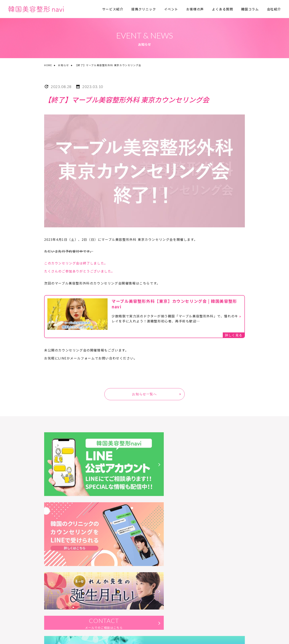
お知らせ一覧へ (144, 394)
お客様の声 (195, 9)
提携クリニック (144, 9)
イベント (171, 9)
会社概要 (50, 594)
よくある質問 (223, 9)
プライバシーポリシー (79, 594)
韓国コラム (250, 9)
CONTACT (197, 507)
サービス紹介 (113, 9)
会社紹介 (274, 9)
